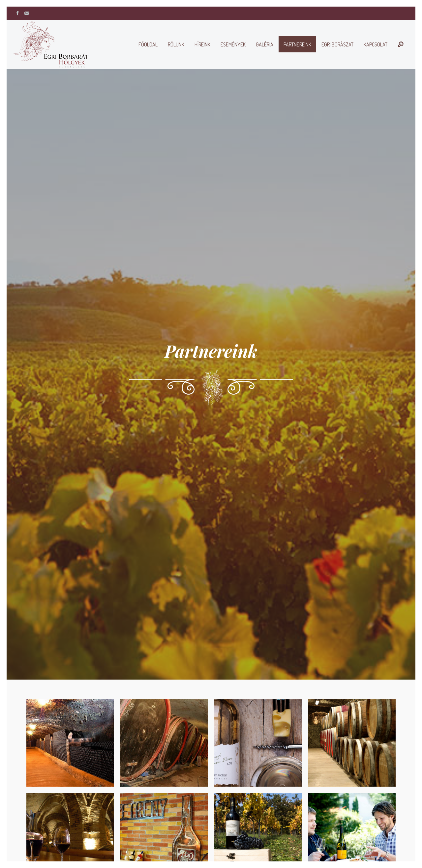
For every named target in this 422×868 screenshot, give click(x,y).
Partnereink (297, 44)
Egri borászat (337, 44)
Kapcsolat (376, 44)
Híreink (202, 44)
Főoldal (148, 44)
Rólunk (176, 44)
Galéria (265, 44)
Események (233, 44)
